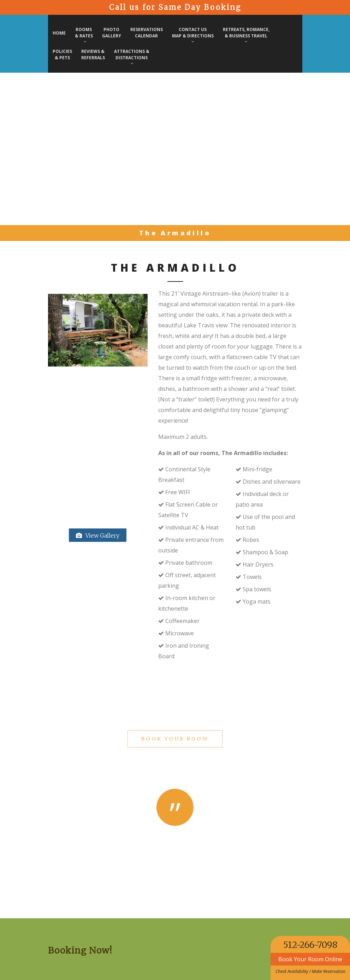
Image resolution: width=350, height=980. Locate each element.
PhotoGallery (112, 33)
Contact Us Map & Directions (193, 35)
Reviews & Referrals (93, 55)
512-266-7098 (310, 945)
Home (59, 33)
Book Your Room (175, 739)
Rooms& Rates (84, 35)
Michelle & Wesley (175, 849)
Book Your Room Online (310, 959)
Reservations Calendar (147, 33)
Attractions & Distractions (132, 57)
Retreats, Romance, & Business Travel (246, 35)
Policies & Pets (62, 55)
